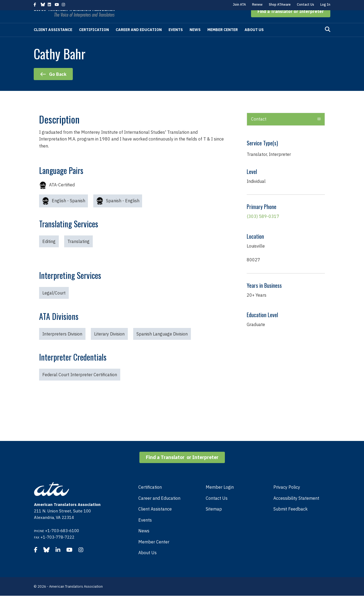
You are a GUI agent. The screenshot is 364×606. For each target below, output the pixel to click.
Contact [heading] (259, 129)
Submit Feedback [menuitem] (291, 519)
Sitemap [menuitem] (214, 519)
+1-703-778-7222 (57, 547)
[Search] (328, 40)
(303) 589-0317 (263, 227)
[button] (291, 22)
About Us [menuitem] (147, 563)
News (195, 40)
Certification (94, 40)
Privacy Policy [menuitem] (287, 497)
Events (176, 40)
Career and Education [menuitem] (159, 508)
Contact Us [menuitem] (217, 508)
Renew (257, 4)
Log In (325, 4)
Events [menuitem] (145, 530)
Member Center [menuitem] (154, 552)
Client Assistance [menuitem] (155, 519)
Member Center (223, 40)
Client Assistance (53, 40)
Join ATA (239, 4)
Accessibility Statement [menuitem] (296, 508)
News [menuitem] (144, 541)
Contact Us (305, 4)
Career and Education (139, 40)
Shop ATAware (280, 4)
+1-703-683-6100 (62, 541)
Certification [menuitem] (150, 497)
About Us (254, 40)
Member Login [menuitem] (220, 497)
